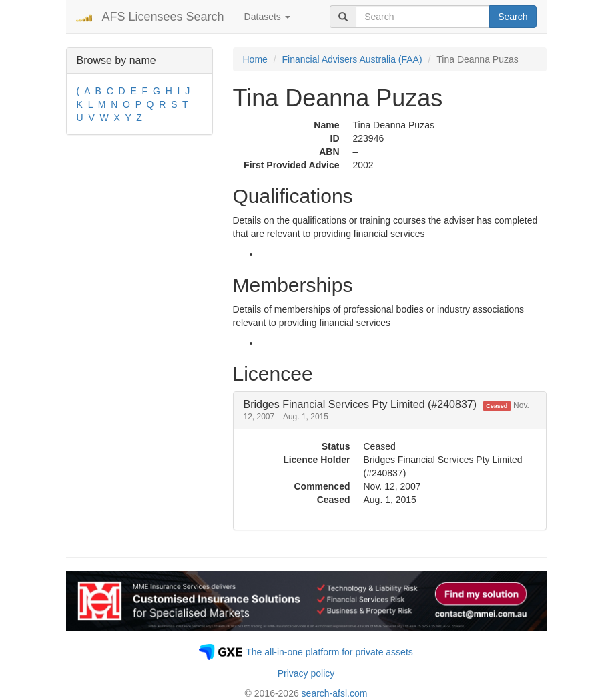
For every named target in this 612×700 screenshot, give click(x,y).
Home (255, 59)
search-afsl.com (335, 693)
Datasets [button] (267, 17)
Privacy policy (306, 673)
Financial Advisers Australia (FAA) (352, 59)
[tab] (390, 410)
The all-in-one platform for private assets (329, 652)
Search (513, 17)
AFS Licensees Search (163, 17)
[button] (386, 410)
